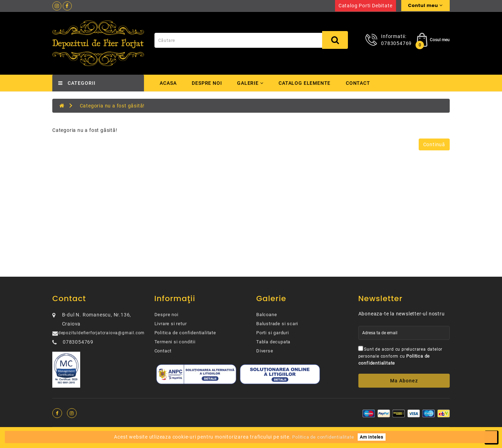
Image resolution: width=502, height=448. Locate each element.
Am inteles (372, 437)
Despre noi (207, 83)
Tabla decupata (273, 342)
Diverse (265, 351)
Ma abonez (404, 381)
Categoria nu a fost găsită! (112, 106)
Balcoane (267, 315)
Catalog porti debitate (366, 6)
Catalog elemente (306, 83)
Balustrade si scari (277, 324)
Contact (361, 83)
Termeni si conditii (175, 342)
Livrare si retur (171, 324)
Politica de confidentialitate (185, 333)
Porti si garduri (273, 333)
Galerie (251, 83)
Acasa (168, 83)
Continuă (434, 144)
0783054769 (396, 43)
